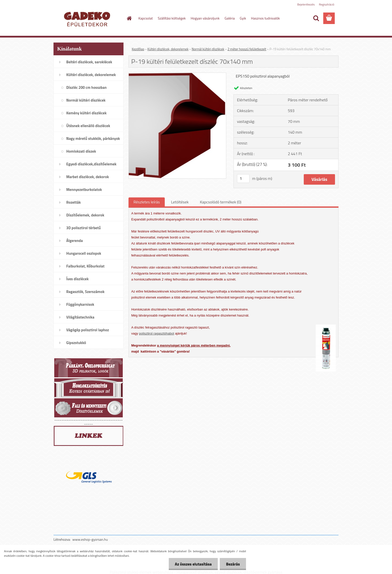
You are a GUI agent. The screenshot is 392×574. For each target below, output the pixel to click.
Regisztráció (327, 4)
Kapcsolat (146, 18)
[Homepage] (129, 18)
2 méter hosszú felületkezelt (247, 49)
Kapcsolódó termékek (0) (220, 202)
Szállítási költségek (172, 18)
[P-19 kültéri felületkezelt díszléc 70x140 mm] (177, 75)
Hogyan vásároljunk (205, 18)
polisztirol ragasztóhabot (156, 333)
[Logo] (88, 19)
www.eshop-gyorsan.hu (90, 539)
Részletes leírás (147, 202)
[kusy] (243, 179)
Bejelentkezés (306, 4)
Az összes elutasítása (193, 564)
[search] (316, 18)
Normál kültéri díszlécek (208, 49)
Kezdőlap (138, 49)
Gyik (243, 18)
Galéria (230, 18)
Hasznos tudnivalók (265, 18)
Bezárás (233, 564)
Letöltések (180, 202)
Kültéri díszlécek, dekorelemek (168, 49)
